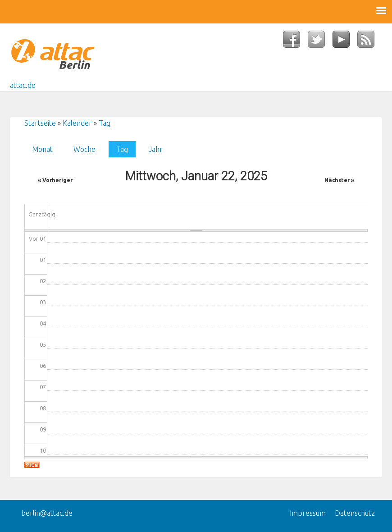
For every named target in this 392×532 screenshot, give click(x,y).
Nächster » (339, 180)
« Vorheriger (55, 180)
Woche (84, 149)
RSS (370, 42)
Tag (105, 123)
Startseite (40, 123)
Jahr (156, 149)
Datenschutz (355, 513)
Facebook (295, 42)
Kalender (77, 123)
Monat (42, 149)
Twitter (320, 42)
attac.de (23, 85)
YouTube (345, 42)
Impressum (308, 513)
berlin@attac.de (47, 513)
